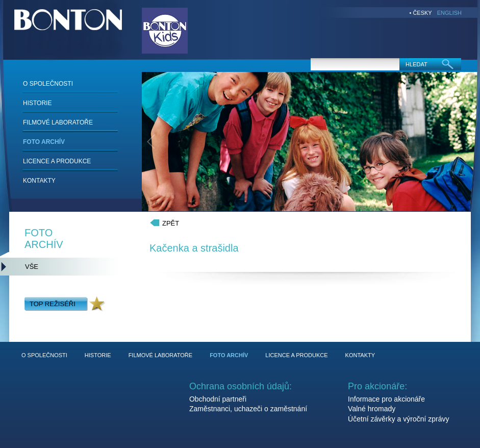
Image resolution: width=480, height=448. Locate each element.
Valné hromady (372, 409)
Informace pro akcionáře (386, 399)
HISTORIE (37, 103)
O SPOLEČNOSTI (48, 84)
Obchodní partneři (218, 399)
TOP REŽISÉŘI (53, 304)
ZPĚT (171, 223)
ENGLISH (449, 13)
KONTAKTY (39, 181)
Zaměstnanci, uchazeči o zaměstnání (248, 409)
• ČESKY (421, 13)
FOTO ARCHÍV (44, 142)
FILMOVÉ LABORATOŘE (58, 122)
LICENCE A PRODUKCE (57, 161)
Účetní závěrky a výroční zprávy (398, 419)
